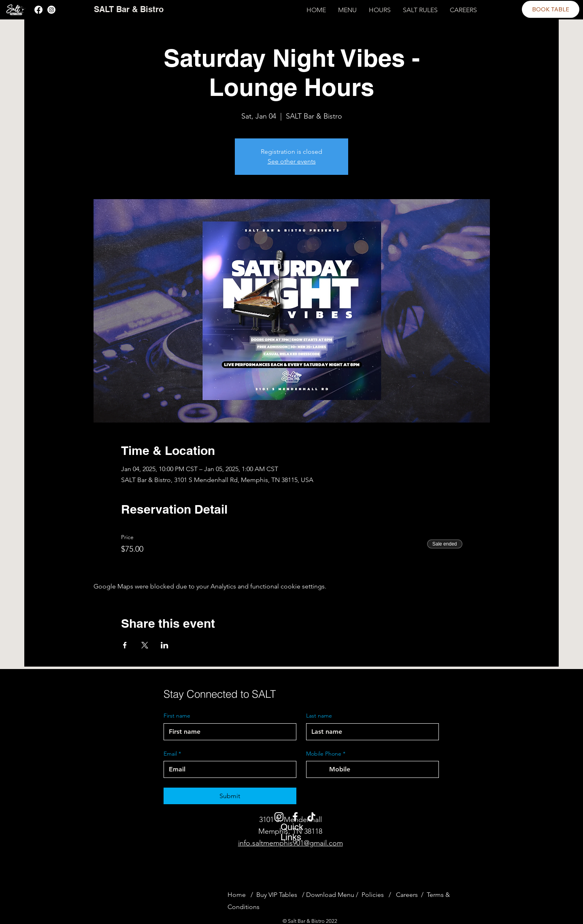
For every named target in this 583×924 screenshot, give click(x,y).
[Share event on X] (145, 645)
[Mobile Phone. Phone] (381, 769)
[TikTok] (311, 817)
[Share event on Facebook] (125, 645)
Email (172, 754)
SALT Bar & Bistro (129, 9)
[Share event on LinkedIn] (165, 645)
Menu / (348, 895)
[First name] (228, 732)
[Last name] (370, 732)
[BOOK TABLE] (551, 9)
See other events (292, 161)
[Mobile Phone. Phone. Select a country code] (319, 769)
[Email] (228, 769)
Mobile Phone (326, 754)
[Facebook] (38, 10)
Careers (407, 895)
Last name (319, 716)
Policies (373, 895)
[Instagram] (51, 10)
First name (177, 716)
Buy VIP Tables (278, 895)
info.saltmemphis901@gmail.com (290, 843)
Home (237, 895)
